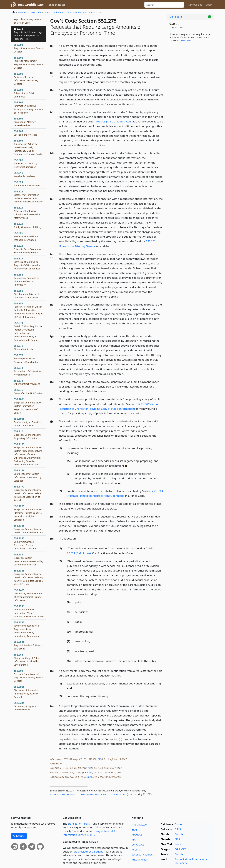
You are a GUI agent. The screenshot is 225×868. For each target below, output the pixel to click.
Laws (178, 844)
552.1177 (28, 493)
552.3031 (29, 676)
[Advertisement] (190, 96)
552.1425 (28, 595)
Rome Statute (183, 859)
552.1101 (28, 435)
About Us (137, 835)
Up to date (176, 17)
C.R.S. (178, 829)
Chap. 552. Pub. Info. (77, 12)
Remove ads (195, 5)
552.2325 (27, 629)
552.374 (28, 371)
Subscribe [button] (19, 836)
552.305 (28, 107)
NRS (177, 839)
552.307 (25, 133)
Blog (134, 830)
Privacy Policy (139, 860)
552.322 (28, 196)
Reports (136, 850)
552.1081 (28, 406)
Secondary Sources (143, 855)
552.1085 (27, 422)
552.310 (24, 174)
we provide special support (90, 852)
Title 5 (47, 12)
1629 (90, 768)
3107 (89, 772)
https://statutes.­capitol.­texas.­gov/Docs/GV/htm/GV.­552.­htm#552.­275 (88, 795)
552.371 (28, 331)
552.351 (26, 280)
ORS (184, 849)
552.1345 (28, 577)
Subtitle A (59, 12)
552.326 (27, 249)
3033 (89, 777)
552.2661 (27, 660)
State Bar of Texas (78, 824)
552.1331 (28, 559)
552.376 (28, 391)
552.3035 (26, 692)
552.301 (29, 48)
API (134, 840)
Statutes (22, 12)
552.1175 (28, 454)
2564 (100, 759)
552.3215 (26, 706)
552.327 (27, 263)
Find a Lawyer (140, 825)
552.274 (28, 19)
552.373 (26, 358)
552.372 (23, 347)
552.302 (29, 63)
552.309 (25, 163)
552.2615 (28, 645)
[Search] (164, 5)
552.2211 (29, 611)
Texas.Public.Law (31, 5)
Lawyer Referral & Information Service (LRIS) (89, 833)
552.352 (26, 294)
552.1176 (27, 475)
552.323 (27, 213)
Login (209, 5)
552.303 (26, 79)
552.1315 (29, 529)
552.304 (24, 93)
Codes (178, 824)
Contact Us (138, 845)
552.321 (27, 184)
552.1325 (26, 543)
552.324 (28, 225)
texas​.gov (185, 40)
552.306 (25, 122)
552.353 (28, 310)
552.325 (26, 236)
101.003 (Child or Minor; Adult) (115, 121)
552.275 (28, 34)
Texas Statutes (56, 5)
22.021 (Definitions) (79, 553)
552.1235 (28, 513)
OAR (177, 849)
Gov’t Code (35, 12)
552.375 (27, 382)
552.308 (28, 147)
